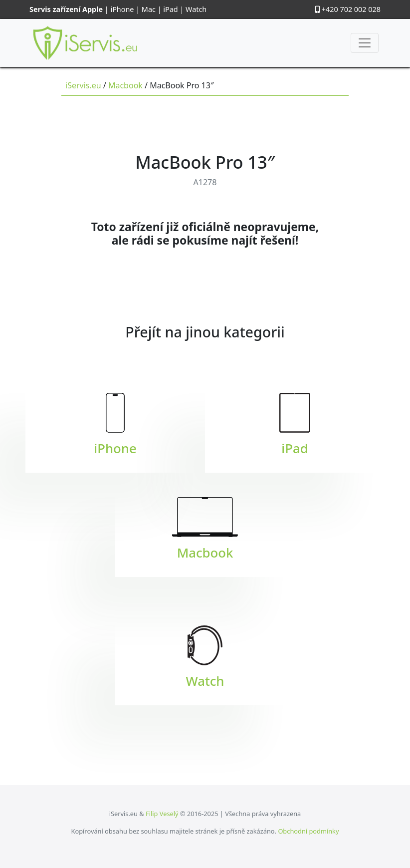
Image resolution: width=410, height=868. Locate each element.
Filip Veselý (162, 814)
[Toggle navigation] (365, 43)
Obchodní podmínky (308, 831)
